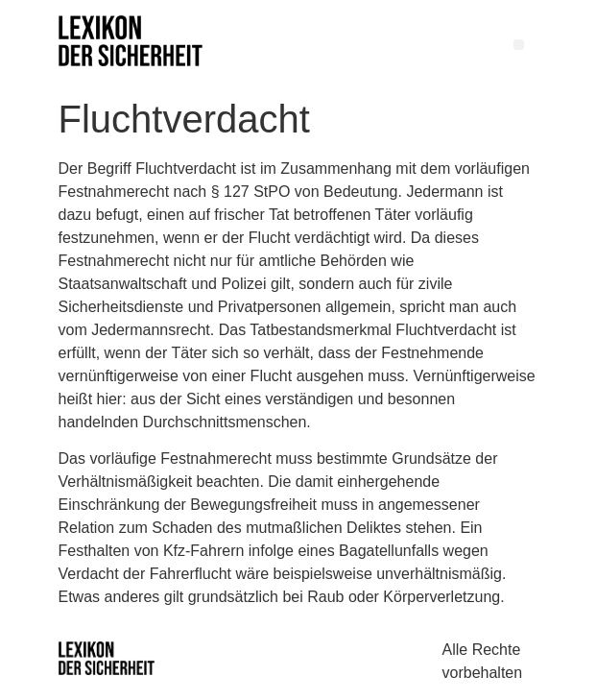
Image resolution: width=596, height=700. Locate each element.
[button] (519, 45)
